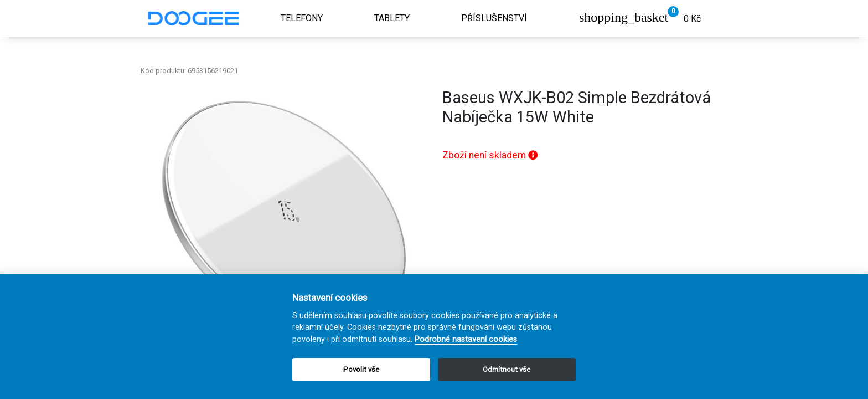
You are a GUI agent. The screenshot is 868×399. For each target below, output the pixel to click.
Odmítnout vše (507, 369)
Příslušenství (494, 18)
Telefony (302, 18)
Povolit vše (361, 369)
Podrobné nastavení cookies (466, 339)
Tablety (392, 18)
